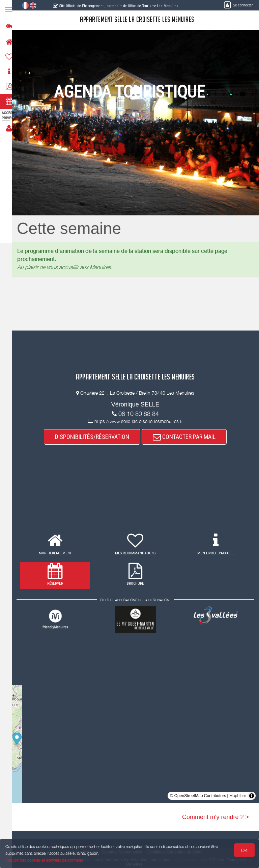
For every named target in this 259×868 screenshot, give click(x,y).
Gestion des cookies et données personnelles (45, 860)
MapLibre (238, 796)
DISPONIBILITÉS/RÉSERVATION (95, 437)
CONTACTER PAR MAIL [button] (188, 437)
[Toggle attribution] (252, 796)
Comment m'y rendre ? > (215, 817)
